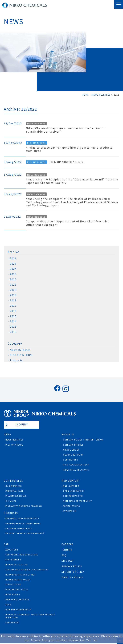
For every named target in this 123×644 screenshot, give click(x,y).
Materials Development (78, 501)
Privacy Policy (72, 566)
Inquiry (22, 424)
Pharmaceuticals (16, 496)
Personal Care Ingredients (22, 518)
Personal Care (15, 491)
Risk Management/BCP (76, 465)
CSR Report (13, 622)
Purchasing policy (17, 589)
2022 (13, 279)
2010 (13, 332)
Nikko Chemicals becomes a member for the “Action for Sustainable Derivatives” (66, 130)
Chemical (11, 501)
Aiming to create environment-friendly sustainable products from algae (69, 149)
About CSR (12, 550)
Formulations (72, 506)
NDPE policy (13, 594)
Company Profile (73, 445)
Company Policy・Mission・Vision (83, 440)
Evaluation (70, 511)
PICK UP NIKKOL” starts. (67, 162)
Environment (13, 560)
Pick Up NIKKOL (14, 445)
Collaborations (73, 496)
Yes (89, 640)
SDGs (8, 605)
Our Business (14, 486)
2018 (13, 300)
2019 (13, 295)
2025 (13, 264)
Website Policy (72, 577)
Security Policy (73, 572)
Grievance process (17, 599)
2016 (13, 311)
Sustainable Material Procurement (27, 569)
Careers (68, 544)
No (96, 640)
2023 (13, 274)
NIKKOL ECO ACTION (17, 565)
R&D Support (71, 486)
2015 (13, 316)
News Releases (36, 124)
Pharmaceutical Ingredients (23, 523)
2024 (13, 269)
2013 (13, 327)
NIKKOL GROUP (71, 450)
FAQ (64, 555)
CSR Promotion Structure (22, 555)
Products (16, 360)
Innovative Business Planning (24, 506)
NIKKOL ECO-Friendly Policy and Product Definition (31, 616)
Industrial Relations (76, 470)
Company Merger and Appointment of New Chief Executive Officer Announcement (68, 223)
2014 (13, 321)
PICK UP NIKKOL (37, 143)
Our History (71, 460)
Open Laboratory (74, 491)
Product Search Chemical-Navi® (25, 533)
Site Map (68, 561)
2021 (13, 285)
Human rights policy (18, 580)
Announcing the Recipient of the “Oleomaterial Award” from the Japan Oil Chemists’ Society (72, 181)
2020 (13, 290)
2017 (13, 306)
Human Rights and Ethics (21, 575)
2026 (13, 258)
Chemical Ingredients (19, 528)
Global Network (73, 455)
